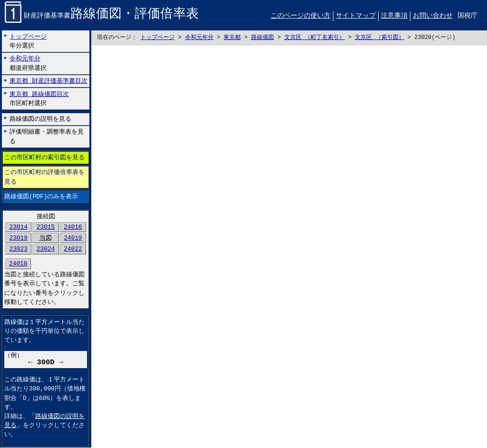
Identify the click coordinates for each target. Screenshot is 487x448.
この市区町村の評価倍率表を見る (44, 177)
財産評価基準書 (102, 16)
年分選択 (28, 41)
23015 (46, 227)
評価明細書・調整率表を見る (47, 137)
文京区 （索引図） (379, 38)
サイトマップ (356, 16)
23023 (18, 249)
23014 (18, 227)
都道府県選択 (28, 63)
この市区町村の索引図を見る (44, 158)
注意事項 (394, 16)
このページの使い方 (301, 16)
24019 (73, 238)
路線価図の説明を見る (40, 119)
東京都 (232, 38)
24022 (73, 249)
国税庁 (468, 16)
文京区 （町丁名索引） (315, 38)
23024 (46, 249)
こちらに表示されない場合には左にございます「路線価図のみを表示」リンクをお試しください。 (289, 247)
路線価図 (263, 38)
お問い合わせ (433, 16)
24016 (73, 227)
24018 (18, 264)
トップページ (157, 38)
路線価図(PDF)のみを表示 (41, 196)
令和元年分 (199, 38)
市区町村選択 (39, 99)
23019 (18, 238)
